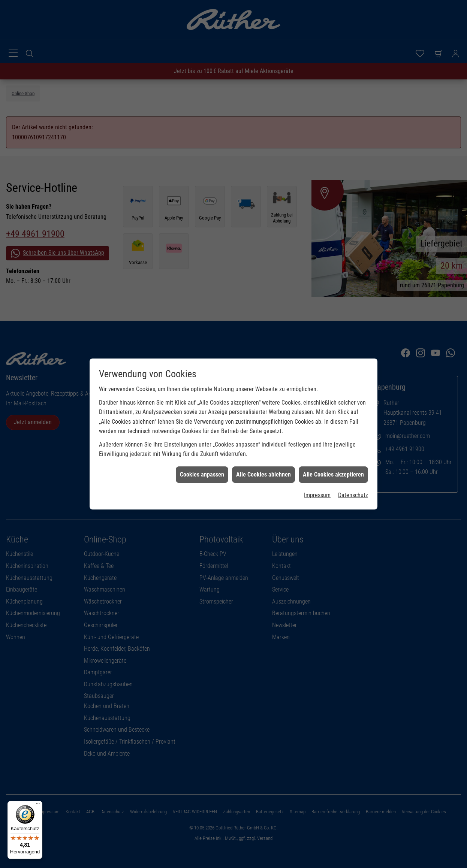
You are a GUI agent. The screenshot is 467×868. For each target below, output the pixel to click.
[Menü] (38, 805)
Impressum (317, 447)
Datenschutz (353, 447)
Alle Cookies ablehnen (263, 427)
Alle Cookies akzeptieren (333, 427)
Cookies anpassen (202, 427)
